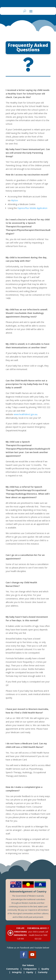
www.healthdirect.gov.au (26, 414)
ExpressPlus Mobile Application (32, 208)
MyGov (14, 200)
